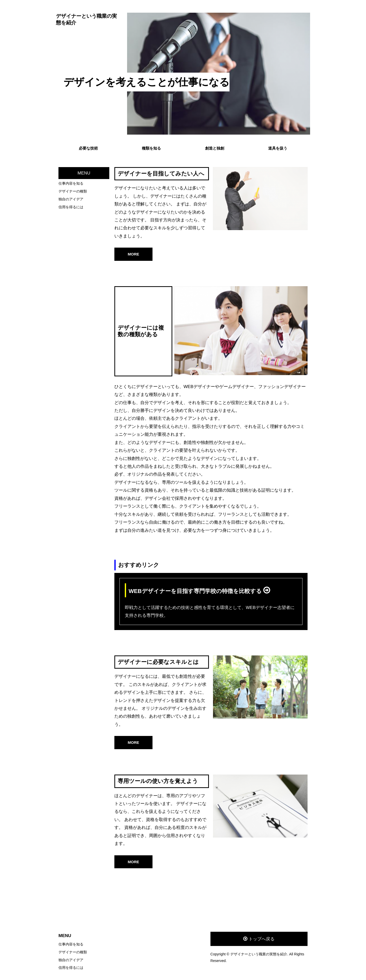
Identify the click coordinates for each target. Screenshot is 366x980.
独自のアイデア (71, 199)
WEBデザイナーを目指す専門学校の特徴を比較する (196, 591)
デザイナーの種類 (73, 191)
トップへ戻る (262, 939)
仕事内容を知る (71, 183)
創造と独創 (215, 148)
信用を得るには (71, 207)
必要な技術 (88, 148)
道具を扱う (278, 148)
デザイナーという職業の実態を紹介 (86, 19)
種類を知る (151, 148)
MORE (134, 254)
